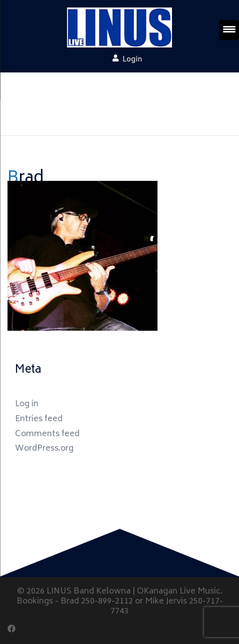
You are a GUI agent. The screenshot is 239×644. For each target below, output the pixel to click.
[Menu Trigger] (229, 30)
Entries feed (39, 419)
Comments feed (47, 434)
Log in (27, 404)
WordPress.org (44, 449)
